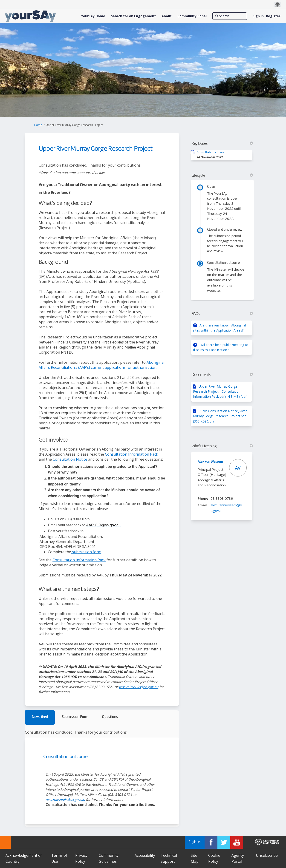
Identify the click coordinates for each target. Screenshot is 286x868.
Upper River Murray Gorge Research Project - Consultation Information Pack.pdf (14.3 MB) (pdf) (220, 391)
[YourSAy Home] (93, 16)
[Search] (230, 16)
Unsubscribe (267, 855)
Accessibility (145, 855)
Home (38, 125)
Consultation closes (210, 152)
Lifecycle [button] (222, 176)
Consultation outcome (65, 757)
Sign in (258, 16)
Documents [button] (222, 375)
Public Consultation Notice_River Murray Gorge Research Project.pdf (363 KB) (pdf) (220, 416)
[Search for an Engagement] (133, 16)
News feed (40, 717)
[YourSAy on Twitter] (224, 842)
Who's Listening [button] (222, 446)
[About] (167, 16)
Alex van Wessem (210, 462)
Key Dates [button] (222, 144)
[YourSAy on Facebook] (211, 842)
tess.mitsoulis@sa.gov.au (139, 687)
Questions (110, 717)
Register (273, 16)
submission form (86, 552)
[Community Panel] (192, 16)
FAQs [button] (222, 314)
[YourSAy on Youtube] (237, 842)
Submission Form (75, 717)
